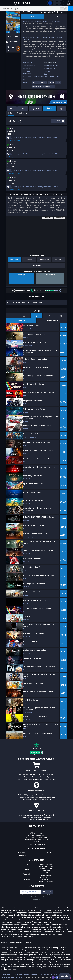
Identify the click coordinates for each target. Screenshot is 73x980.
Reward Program (46, 869)
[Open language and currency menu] (56, 3)
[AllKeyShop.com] (23, 3)
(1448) (46, 291)
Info (33, 17)
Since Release (14, 260)
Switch (57, 77)
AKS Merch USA (46, 880)
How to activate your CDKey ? (37, 840)
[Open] (4, 3)
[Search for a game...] (36, 9)
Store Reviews (46, 875)
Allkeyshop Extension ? (37, 844)
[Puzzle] (58, 83)
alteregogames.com (51, 65)
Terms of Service (11, 975)
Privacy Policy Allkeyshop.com (34, 975)
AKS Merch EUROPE (46, 882)
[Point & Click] (37, 87)
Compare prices (14, 140)
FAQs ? (37, 842)
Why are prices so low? (37, 835)
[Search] (70, 9)
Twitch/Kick (22, 853)
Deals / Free (46, 873)
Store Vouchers (46, 864)
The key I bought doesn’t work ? (36, 837)
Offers (11, 113)
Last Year (29, 260)
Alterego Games (49, 68)
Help (65, 976)
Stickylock (47, 71)
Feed (56, 17)
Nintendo (27, 879)
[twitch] (54, 977)
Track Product (36, 265)
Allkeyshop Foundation (12, 977)
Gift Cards (46, 871)
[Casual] (51, 83)
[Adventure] (43, 83)
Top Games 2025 (46, 877)
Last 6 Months (44, 260)
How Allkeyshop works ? (36, 833)
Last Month (59, 260)
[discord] (57, 977)
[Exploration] (47, 87)
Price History (22, 113)
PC (33, 77)
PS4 (36, 77)
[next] (18, 32)
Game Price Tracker (46, 866)
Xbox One (41, 77)
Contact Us (55, 975)
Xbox (45, 74)
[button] (69, 3)
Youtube (51, 853)
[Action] (35, 83)
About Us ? (37, 831)
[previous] (8, 32)
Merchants (22, 855)
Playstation (27, 874)
